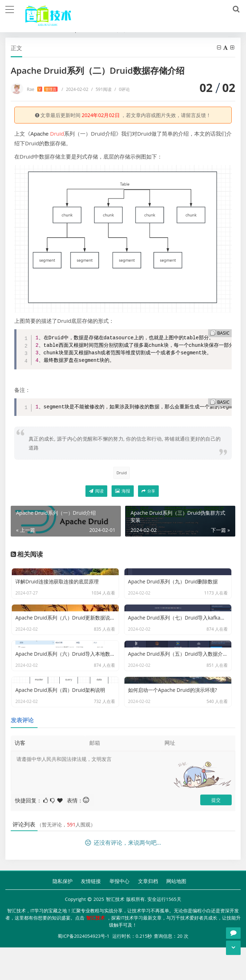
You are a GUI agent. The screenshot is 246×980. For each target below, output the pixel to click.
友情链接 (91, 915)
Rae (42, 89)
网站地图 (176, 915)
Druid (57, 134)
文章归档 (148, 915)
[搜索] (235, 9)
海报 (123, 491)
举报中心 (119, 915)
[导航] (10, 9)
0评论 (122, 89)
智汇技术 (115, 933)
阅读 (96, 491)
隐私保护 (63, 915)
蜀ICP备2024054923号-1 (83, 969)
